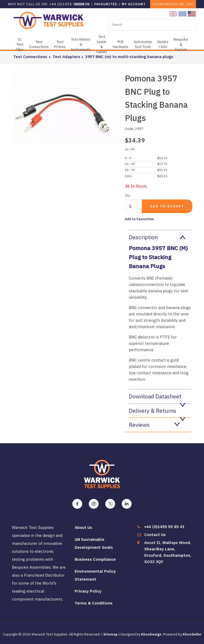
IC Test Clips (20, 44)
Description (157, 237)
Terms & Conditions (94, 603)
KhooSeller (192, 634)
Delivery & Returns (157, 412)
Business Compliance (95, 559)
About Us (83, 527)
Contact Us (155, 535)
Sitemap (110, 634)
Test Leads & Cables (102, 44)
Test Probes (60, 44)
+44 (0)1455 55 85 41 (164, 527)
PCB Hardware (120, 44)
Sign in (82, 4)
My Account (134, 4)
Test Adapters (66, 57)
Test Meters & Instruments (81, 44)
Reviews (154, 425)
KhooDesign (151, 634)
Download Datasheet (157, 398)
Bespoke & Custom (181, 44)
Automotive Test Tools (143, 44)
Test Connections (39, 44)
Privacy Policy (88, 591)
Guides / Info (163, 44)
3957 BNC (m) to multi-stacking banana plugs (129, 57)
